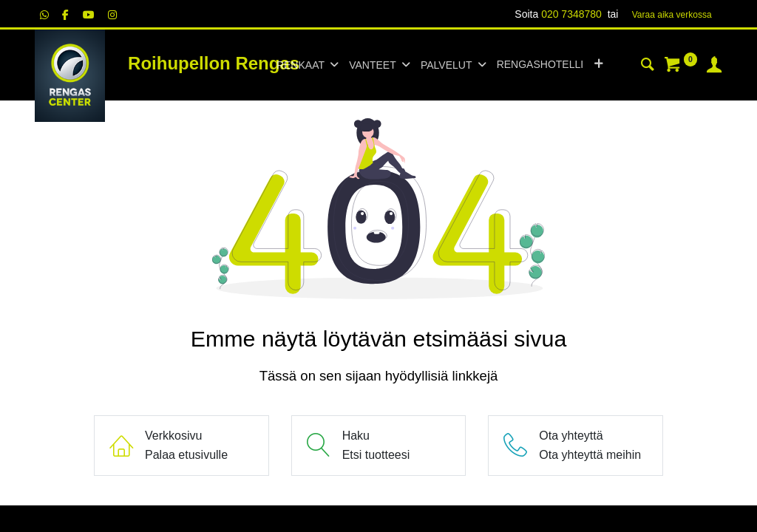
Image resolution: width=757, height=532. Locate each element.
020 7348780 (571, 14)
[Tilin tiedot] (714, 66)
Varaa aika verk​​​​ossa (672, 15)
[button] (598, 65)
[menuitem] (540, 65)
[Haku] (648, 66)
